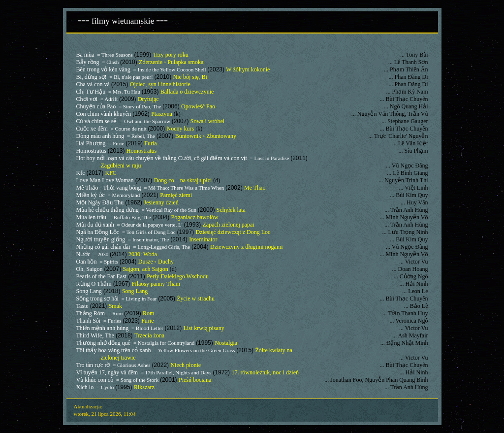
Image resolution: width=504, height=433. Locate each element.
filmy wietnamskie (121, 21)
